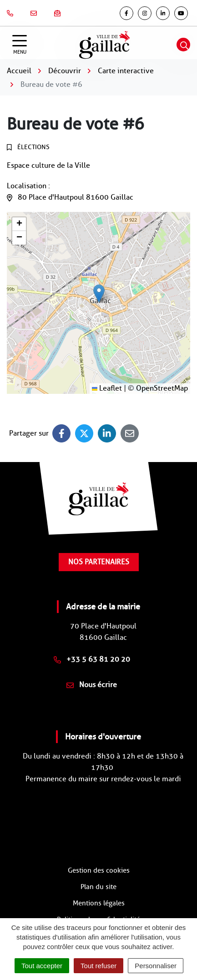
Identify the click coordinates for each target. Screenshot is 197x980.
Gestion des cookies (99, 870)
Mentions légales (99, 903)
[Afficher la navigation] (20, 45)
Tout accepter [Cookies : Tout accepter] (42, 966)
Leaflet (107, 388)
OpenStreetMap (162, 388)
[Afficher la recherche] (183, 45)
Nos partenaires (99, 562)
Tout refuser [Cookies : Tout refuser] (98, 966)
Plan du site (98, 887)
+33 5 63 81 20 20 (92, 659)
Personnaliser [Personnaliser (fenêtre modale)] (156, 966)
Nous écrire (92, 685)
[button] (99, 294)
